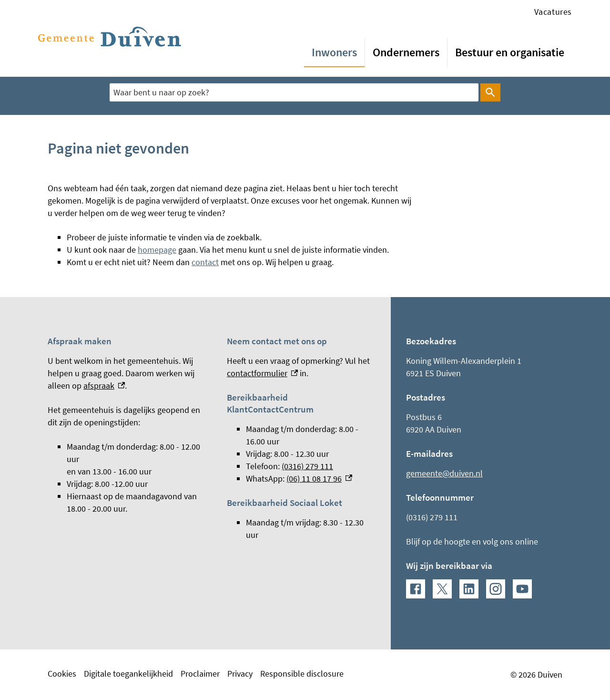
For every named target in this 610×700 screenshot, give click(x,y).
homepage (157, 250)
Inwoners (334, 52)
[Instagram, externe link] (496, 589)
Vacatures (553, 12)
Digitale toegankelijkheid (128, 674)
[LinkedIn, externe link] (469, 589)
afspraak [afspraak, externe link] (104, 386)
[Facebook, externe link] (416, 589)
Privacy (240, 674)
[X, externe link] (442, 589)
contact (205, 262)
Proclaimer (200, 674)
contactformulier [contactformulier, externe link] (262, 373)
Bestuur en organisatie (510, 52)
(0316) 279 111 (307, 466)
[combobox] (294, 93)
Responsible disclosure (302, 674)
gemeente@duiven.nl (444, 473)
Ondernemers (406, 52)
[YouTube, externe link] (522, 589)
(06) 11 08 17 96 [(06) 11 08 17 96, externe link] (319, 479)
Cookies (62, 674)
